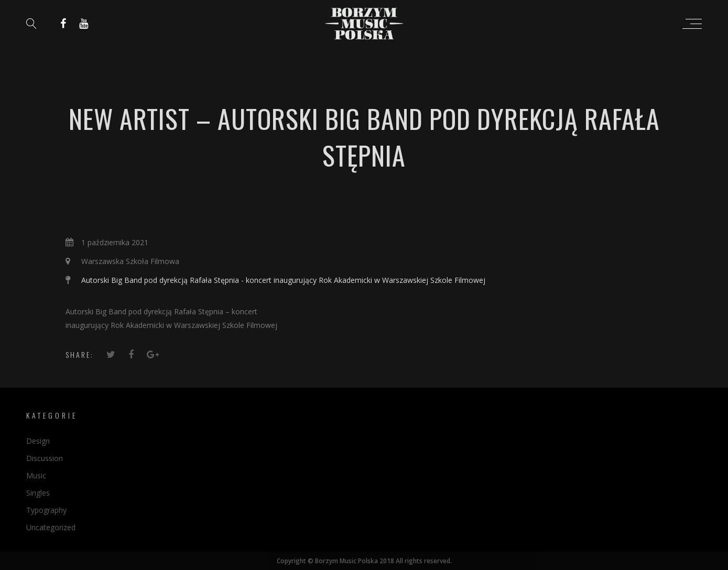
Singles (38, 493)
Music (36, 475)
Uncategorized (51, 527)
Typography (46, 510)
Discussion (45, 458)
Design (38, 441)
